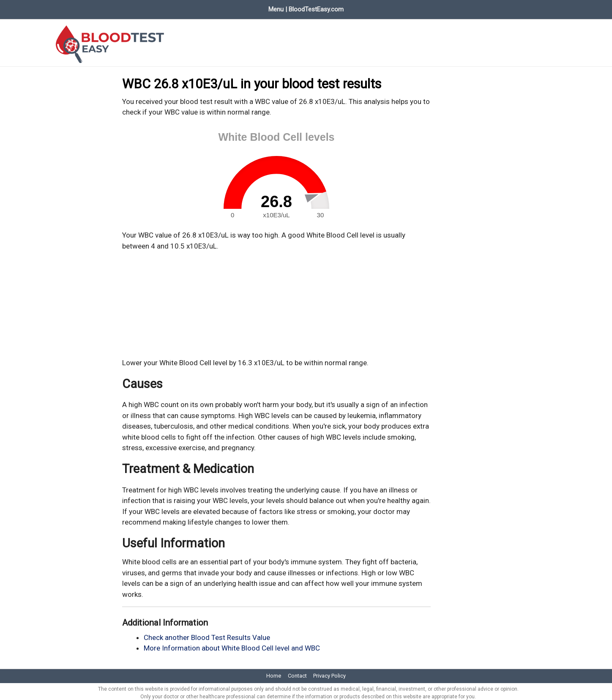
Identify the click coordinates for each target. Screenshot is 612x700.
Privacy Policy (329, 673)
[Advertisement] (276, 301)
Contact (297, 673)
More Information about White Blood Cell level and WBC (232, 645)
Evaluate (157, 8)
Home (56, 8)
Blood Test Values (105, 8)
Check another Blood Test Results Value (207, 634)
